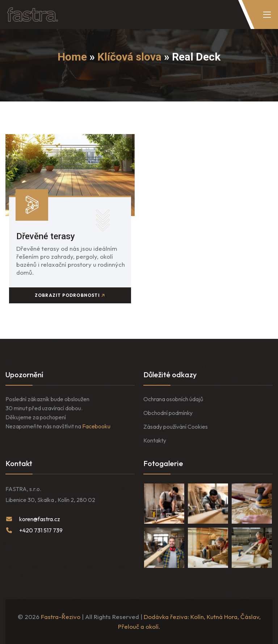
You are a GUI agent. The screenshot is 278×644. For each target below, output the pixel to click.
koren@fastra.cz (40, 519)
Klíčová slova (129, 57)
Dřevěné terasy (46, 236)
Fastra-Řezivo (61, 617)
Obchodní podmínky (168, 413)
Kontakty (155, 440)
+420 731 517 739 (41, 530)
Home (72, 57)
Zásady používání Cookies (176, 427)
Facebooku (96, 426)
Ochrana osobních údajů (173, 399)
